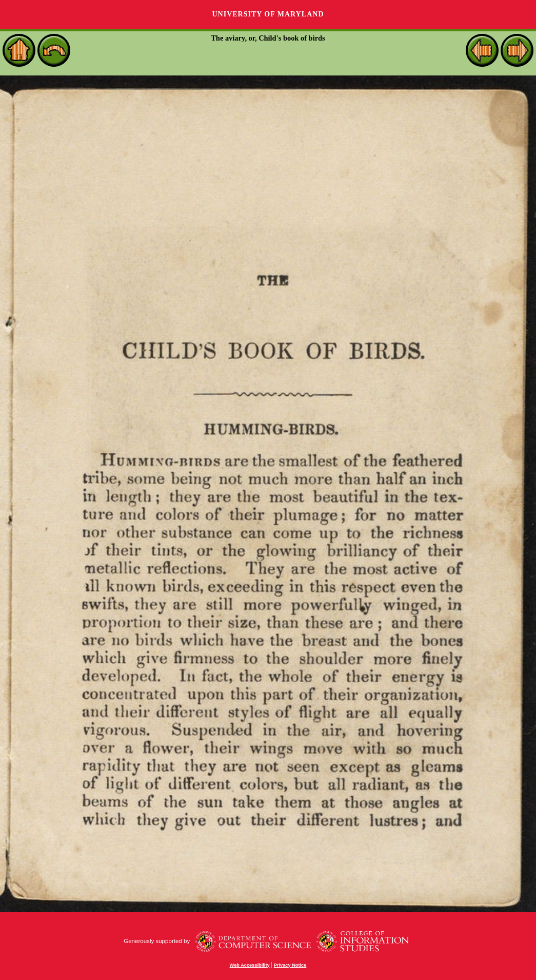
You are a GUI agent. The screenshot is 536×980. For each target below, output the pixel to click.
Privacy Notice (290, 965)
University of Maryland (268, 14)
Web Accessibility (250, 965)
